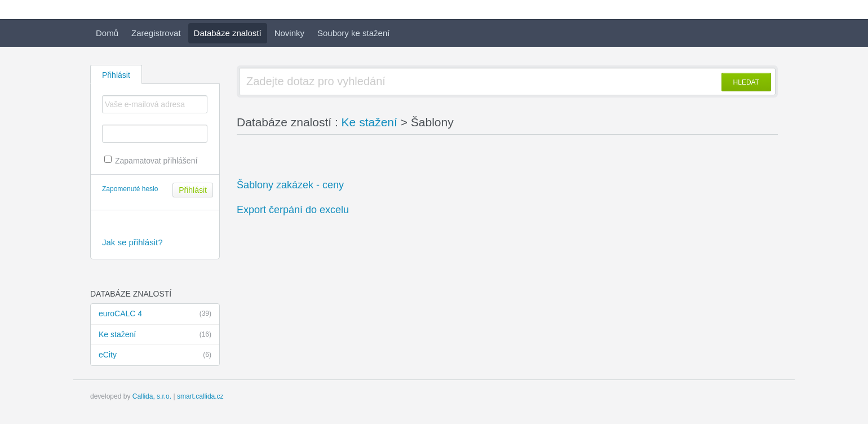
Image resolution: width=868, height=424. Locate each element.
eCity (155, 355)
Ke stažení (155, 335)
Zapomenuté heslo (130, 189)
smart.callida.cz (200, 396)
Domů (107, 33)
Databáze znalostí (228, 33)
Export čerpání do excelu (293, 210)
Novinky (289, 33)
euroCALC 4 (155, 314)
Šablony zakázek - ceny (290, 185)
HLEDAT (746, 82)
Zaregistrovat (156, 33)
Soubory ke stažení (353, 33)
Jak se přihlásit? (132, 242)
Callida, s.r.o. (152, 396)
